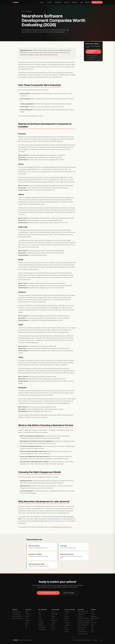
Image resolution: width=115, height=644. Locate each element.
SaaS (92, 627)
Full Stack (41, 625)
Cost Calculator (81, 629)
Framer (66, 621)
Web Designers (42, 629)
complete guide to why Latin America (61, 527)
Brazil (27, 618)
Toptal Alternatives (82, 627)
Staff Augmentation (17, 612)
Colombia (28, 614)
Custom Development (17, 616)
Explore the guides (70, 593)
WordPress (67, 612)
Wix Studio (67, 618)
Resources (75, 2)
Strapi (66, 627)
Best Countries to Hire (83, 625)
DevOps (53, 629)
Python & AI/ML (55, 614)
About (82, 2)
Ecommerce (94, 623)
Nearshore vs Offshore (83, 612)
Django (53, 616)
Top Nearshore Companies (84, 621)
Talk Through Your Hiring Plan (93, 52)
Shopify (66, 614)
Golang (53, 623)
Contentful (67, 625)
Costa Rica (28, 621)
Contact (93, 614)
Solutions (67, 2)
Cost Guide (80, 616)
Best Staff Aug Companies (83, 623)
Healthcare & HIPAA (95, 618)
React (40, 612)
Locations (50, 2)
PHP (52, 625)
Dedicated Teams (16, 614)
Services (42, 2)
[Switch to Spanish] (88, 2)
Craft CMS (67, 629)
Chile (27, 625)
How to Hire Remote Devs (83, 618)
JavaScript (41, 621)
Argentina (27, 616)
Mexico (27, 612)
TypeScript (41, 623)
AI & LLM (53, 627)
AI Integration (94, 616)
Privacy (92, 629)
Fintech (92, 621)
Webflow (67, 616)
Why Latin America (82, 614)
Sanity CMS (67, 623)
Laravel (53, 618)
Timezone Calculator (82, 632)
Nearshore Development (18, 618)
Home (23, 11)
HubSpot (67, 632)
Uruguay (27, 623)
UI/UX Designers (42, 627)
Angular (40, 618)
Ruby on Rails (54, 621)
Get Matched (97, 2)
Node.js (53, 612)
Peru (26, 627)
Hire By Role (59, 2)
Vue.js (40, 616)
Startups (93, 625)
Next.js (40, 614)
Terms (92, 632)
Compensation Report (83, 634)
